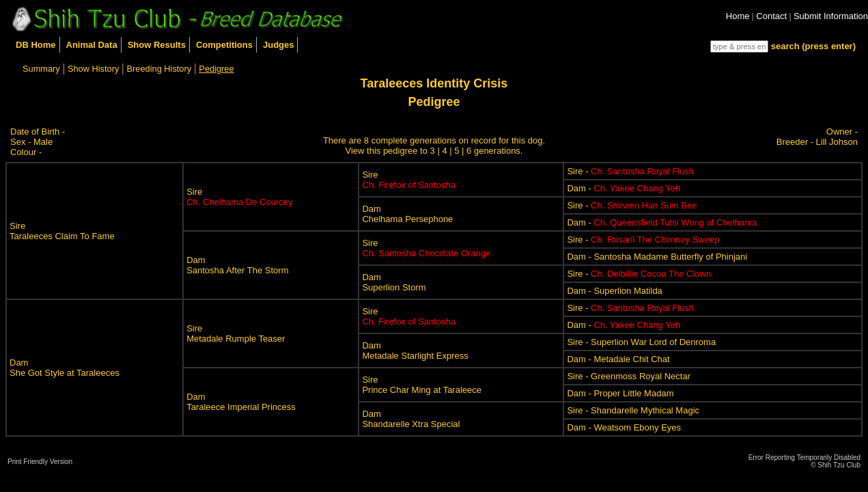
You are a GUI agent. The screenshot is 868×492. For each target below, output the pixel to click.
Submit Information (831, 16)
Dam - (624, 188)
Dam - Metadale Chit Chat (618, 359)
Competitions (224, 45)
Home (738, 16)
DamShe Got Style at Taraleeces (65, 368)
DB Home (36, 45)
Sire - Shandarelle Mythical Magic (633, 410)
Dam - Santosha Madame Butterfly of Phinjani (657, 257)
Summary (41, 69)
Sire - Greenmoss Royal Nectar (629, 376)
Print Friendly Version (40, 462)
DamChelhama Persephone (407, 214)
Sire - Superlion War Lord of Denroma (641, 342)
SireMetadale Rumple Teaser (236, 333)
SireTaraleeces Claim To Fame (62, 231)
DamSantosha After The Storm (237, 265)
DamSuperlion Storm (394, 282)
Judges (279, 45)
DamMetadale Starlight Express (415, 351)
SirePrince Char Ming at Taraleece (422, 385)
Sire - (630, 171)
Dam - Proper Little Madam (620, 393)
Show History (93, 69)
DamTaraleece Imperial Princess (241, 402)
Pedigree (216, 69)
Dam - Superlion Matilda (614, 291)
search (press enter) (813, 46)
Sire (239, 197)
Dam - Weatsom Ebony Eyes (624, 427)
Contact (771, 16)
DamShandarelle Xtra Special (411, 419)
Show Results (157, 45)
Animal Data (92, 45)
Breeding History (159, 69)
